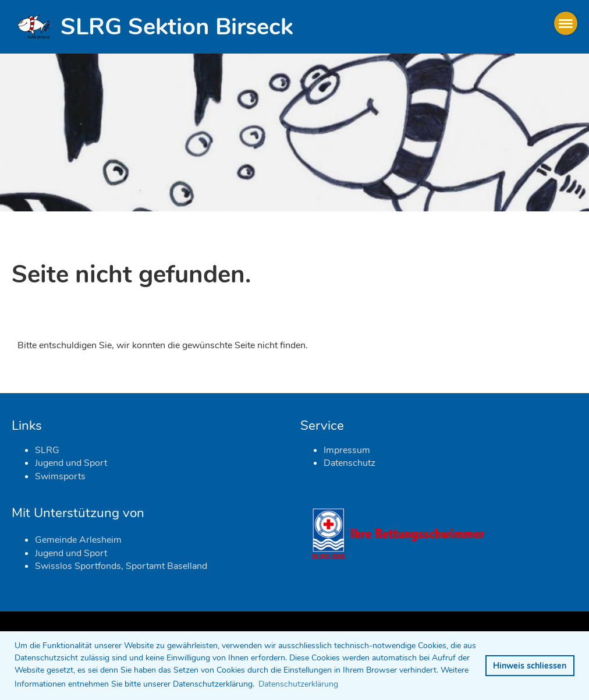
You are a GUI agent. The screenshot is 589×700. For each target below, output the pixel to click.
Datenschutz (350, 463)
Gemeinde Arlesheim (78, 540)
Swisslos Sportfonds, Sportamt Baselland (121, 566)
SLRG (47, 450)
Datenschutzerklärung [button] (298, 684)
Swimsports (60, 476)
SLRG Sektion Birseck (177, 27)
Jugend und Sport (71, 463)
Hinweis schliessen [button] (530, 666)
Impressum (347, 450)
